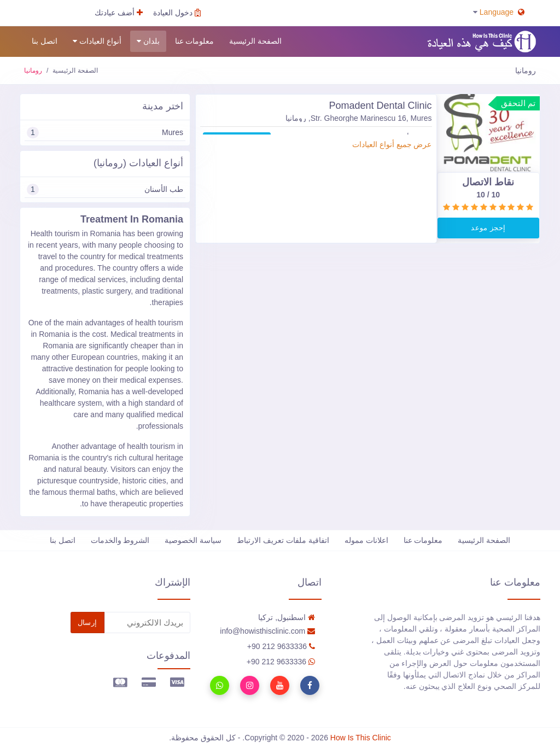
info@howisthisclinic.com (267, 631)
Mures (105, 133)
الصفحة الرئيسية (255, 41)
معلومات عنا (195, 41)
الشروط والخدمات (120, 540)
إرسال (87, 623)
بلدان (148, 41)
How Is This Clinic (361, 738)
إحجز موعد (488, 228)
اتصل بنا (45, 41)
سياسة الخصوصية (193, 540)
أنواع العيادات (97, 41)
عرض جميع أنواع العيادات (392, 144)
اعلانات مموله (366, 540)
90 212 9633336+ (281, 646)
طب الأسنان (105, 189)
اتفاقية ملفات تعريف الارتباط (283, 540)
